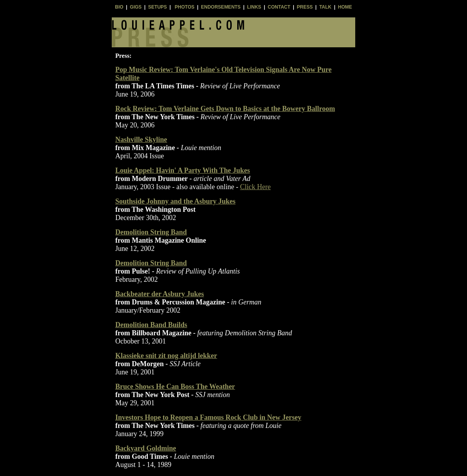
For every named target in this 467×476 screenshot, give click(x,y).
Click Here (255, 187)
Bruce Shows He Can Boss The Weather (175, 387)
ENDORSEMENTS (221, 7)
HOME (345, 7)
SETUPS (157, 7)
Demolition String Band (151, 232)
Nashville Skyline (141, 140)
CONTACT (279, 7)
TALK (325, 7)
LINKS (254, 7)
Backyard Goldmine (146, 448)
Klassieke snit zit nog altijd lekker (166, 356)
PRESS (305, 7)
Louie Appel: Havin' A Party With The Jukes (183, 170)
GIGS (136, 7)
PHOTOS (184, 7)
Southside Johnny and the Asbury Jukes (175, 201)
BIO (119, 7)
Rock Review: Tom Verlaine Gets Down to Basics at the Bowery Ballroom (225, 109)
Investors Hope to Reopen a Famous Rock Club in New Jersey (208, 417)
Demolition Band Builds (151, 325)
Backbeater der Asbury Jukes (160, 294)
